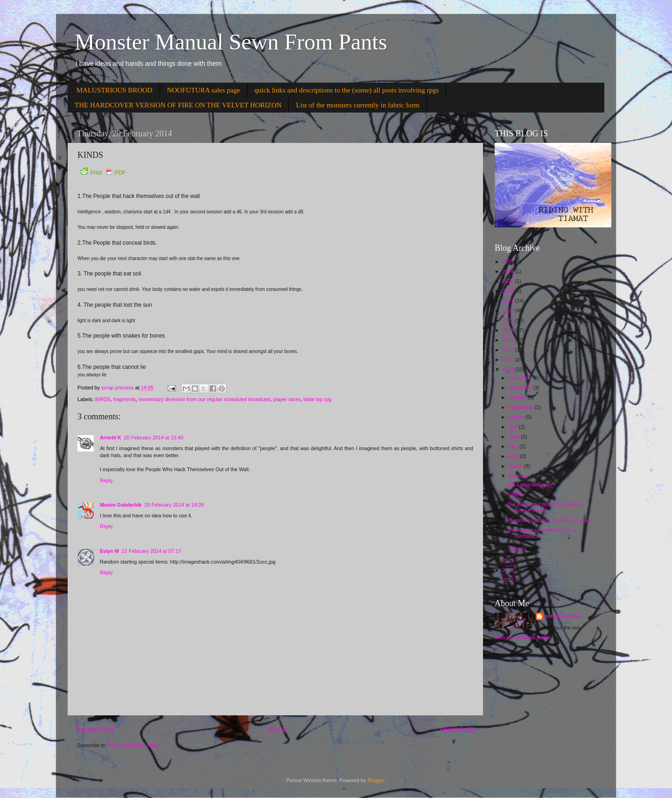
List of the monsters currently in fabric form (358, 105)
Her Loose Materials (530, 485)
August (517, 417)
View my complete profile (523, 637)
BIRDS (103, 399)
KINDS (515, 494)
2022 (509, 291)
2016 (509, 350)
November (521, 388)
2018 (509, 330)
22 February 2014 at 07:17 (151, 551)
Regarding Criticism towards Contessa (550, 520)
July (514, 427)
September (522, 407)
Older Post (457, 730)
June (515, 437)
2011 (509, 580)
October (518, 397)
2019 (509, 320)
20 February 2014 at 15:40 (154, 438)
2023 (509, 281)
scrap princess (563, 616)
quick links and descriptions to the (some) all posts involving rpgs (346, 90)
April (514, 456)
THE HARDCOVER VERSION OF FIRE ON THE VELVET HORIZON (178, 105)
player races (287, 399)
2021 (509, 301)
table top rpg (317, 399)
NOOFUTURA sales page (204, 90)
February (519, 476)
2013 (509, 560)
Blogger (376, 780)
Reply (106, 480)
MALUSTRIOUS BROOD (115, 90)
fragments (125, 399)
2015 (509, 360)
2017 (509, 340)
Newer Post (95, 730)
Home (277, 730)
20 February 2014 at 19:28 (174, 505)
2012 (509, 570)
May (514, 446)
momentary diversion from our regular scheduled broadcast (205, 399)
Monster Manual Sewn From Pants (231, 42)
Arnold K (111, 438)
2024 (509, 271)
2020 (509, 311)
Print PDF (103, 173)
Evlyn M (109, 551)
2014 (509, 369)
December (521, 378)
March (516, 466)
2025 (509, 261)
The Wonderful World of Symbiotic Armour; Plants (545, 507)
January (518, 548)
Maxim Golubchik (121, 505)
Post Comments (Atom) (134, 745)
